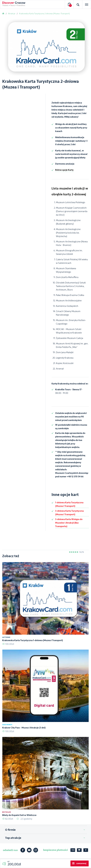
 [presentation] (2, 47)
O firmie (10, 830)
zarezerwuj (81, 863)
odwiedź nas (10, 850)
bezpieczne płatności (55, 850)
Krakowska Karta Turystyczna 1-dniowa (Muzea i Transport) (33, 640)
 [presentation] (89, 47)
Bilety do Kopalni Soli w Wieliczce (19, 815)
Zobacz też (11, 556)
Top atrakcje (13, 838)
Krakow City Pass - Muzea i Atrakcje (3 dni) (24, 728)
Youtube (29, 850)
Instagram (36, 850)
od (14, 863)
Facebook (23, 850)
